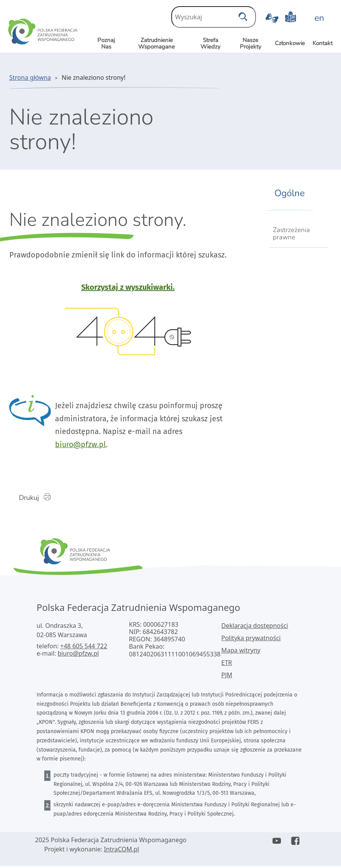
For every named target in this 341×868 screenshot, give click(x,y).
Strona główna (30, 77)
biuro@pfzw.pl (84, 446)
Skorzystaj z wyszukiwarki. (128, 287)
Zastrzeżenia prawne (291, 234)
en (319, 18)
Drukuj (40, 499)
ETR (227, 664)
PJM (227, 676)
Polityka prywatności (251, 639)
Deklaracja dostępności (255, 627)
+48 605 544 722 (84, 648)
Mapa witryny (241, 652)
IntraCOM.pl (121, 851)
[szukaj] (243, 15)
